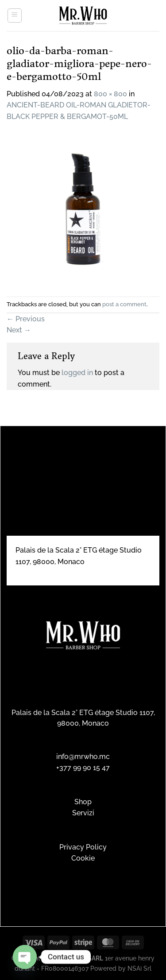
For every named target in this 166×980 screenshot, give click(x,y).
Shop (83, 802)
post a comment (124, 304)
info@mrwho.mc (83, 757)
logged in (77, 373)
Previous (26, 319)
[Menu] (15, 16)
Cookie (83, 858)
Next (19, 330)
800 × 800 (110, 94)
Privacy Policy (83, 847)
